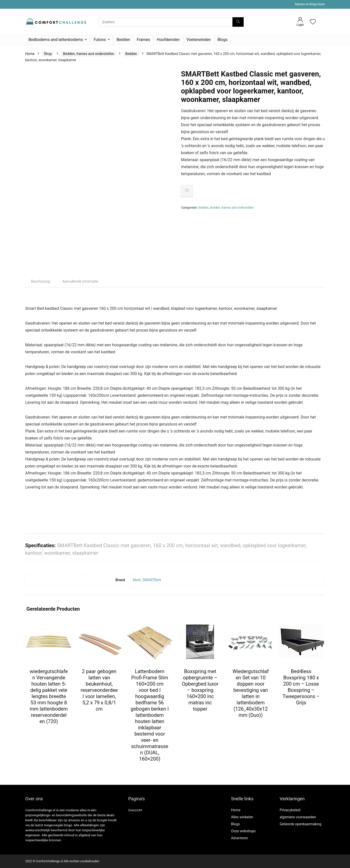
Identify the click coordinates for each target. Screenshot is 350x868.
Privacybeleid (290, 810)
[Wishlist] (313, 22)
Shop (48, 54)
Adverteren (239, 838)
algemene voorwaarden (298, 817)
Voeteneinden (199, 40)
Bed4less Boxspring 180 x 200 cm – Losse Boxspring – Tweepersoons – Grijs (301, 687)
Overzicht (135, 810)
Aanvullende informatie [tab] (80, 281)
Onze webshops (243, 831)
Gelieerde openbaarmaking (300, 824)
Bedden (123, 40)
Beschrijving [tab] (40, 281)
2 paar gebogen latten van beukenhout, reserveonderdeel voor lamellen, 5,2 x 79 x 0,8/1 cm (99, 690)
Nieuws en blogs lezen (310, 4)
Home (30, 54)
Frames (143, 40)
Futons (100, 40)
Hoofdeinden (168, 40)
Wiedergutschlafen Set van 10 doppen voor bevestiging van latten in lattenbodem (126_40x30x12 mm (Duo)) (251, 693)
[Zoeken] (238, 22)
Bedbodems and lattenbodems (56, 40)
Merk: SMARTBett (147, 580)
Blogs (222, 40)
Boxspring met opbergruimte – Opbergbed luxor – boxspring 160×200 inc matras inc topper (200, 690)
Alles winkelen (242, 817)
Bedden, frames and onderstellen (89, 54)
